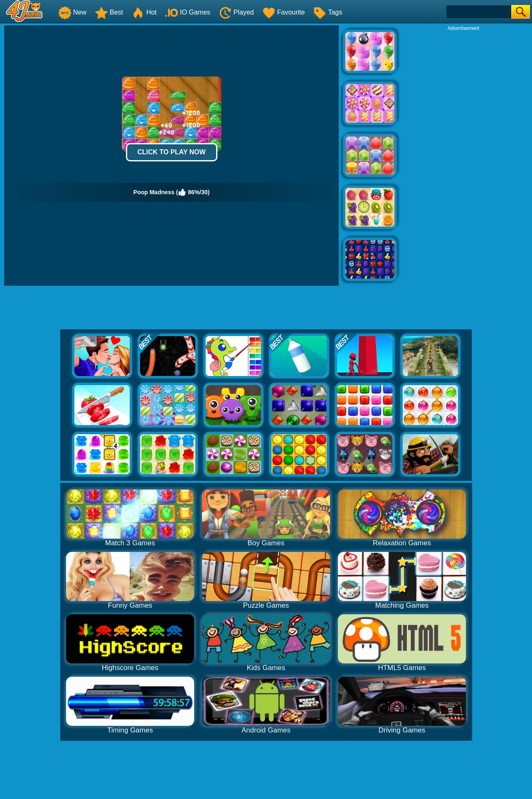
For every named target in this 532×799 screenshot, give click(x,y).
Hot (144, 12)
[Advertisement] (463, 156)
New (72, 12)
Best (109, 12)
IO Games (188, 12)
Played (236, 12)
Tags (328, 12)
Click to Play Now (171, 152)
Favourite (284, 12)
